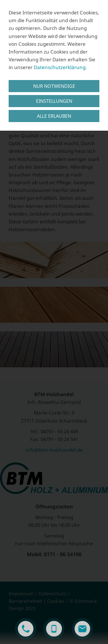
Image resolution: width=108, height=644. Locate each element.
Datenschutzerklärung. (60, 67)
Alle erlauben (54, 116)
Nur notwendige (54, 86)
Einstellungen (54, 101)
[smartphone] (54, 629)
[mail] (82, 629)
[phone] (26, 629)
